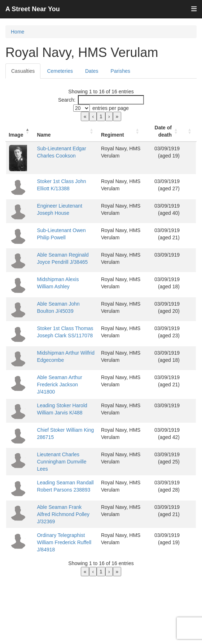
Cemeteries (60, 71)
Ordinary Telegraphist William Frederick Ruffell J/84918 (64, 542)
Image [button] (16, 135)
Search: (67, 100)
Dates (92, 71)
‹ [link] (93, 116)
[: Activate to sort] (189, 131)
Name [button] (44, 135)
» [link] (117, 116)
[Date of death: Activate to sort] (163, 131)
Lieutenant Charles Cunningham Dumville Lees (62, 462)
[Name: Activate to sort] (66, 131)
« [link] (85, 116)
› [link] (109, 116)
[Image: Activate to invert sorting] (20, 131)
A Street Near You (33, 9)
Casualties (23, 71)
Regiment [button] (113, 135)
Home (17, 32)
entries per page (111, 108)
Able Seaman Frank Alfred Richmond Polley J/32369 (63, 514)
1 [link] (101, 116)
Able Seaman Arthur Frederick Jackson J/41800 (59, 385)
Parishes (120, 71)
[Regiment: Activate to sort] (121, 131)
